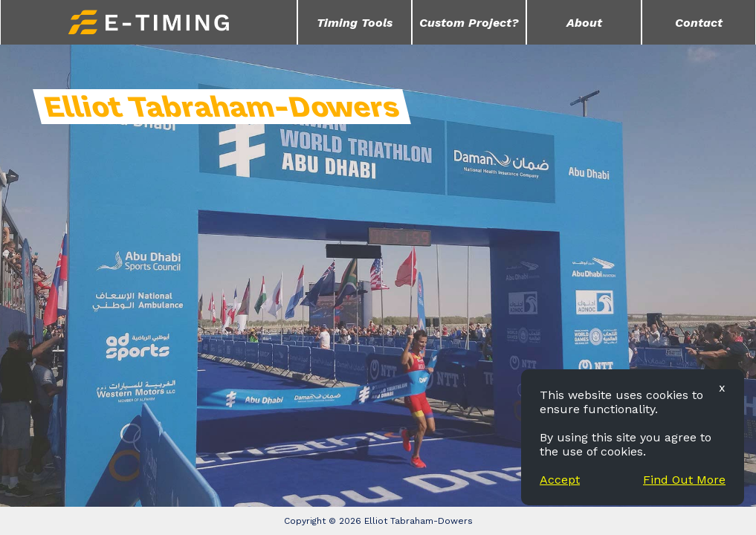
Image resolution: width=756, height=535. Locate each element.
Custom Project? (469, 23)
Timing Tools (355, 23)
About (584, 23)
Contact (699, 23)
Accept (560, 480)
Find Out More (684, 480)
